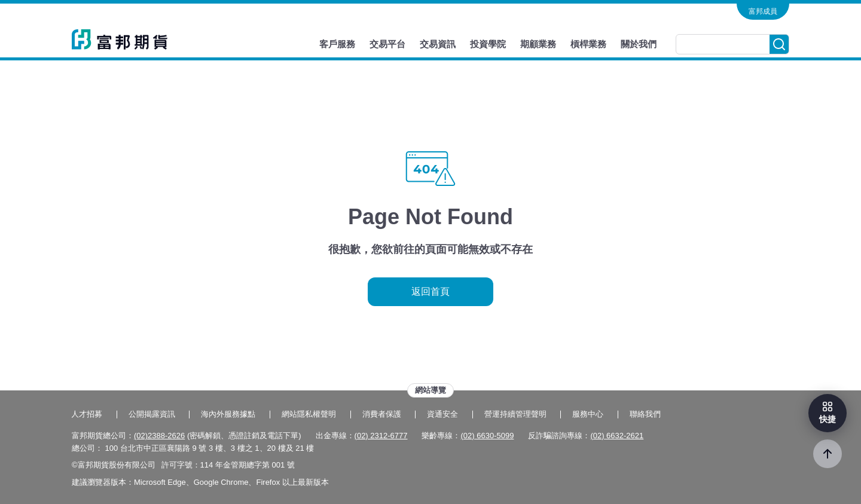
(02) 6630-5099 (487, 436)
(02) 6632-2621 (617, 436)
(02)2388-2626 (159, 436)
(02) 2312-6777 (381, 436)
